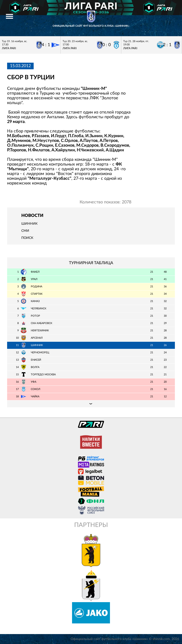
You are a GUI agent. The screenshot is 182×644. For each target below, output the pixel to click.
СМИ (25, 231)
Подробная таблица (91, 404)
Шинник (29, 224)
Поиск (27, 238)
